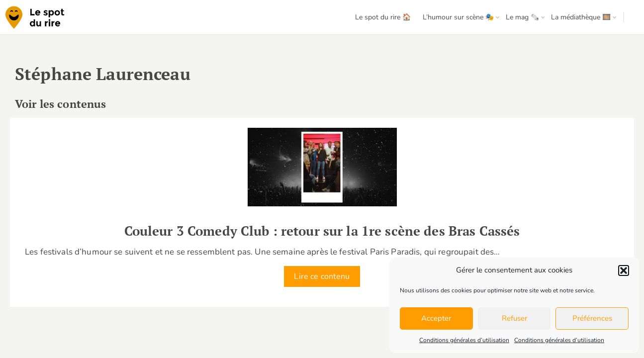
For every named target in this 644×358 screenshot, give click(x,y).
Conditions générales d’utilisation (464, 340)
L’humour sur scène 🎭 (458, 17)
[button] (624, 270)
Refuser (514, 318)
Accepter (436, 318)
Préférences (592, 318)
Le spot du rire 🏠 (383, 17)
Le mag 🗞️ (522, 17)
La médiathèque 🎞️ (581, 17)
